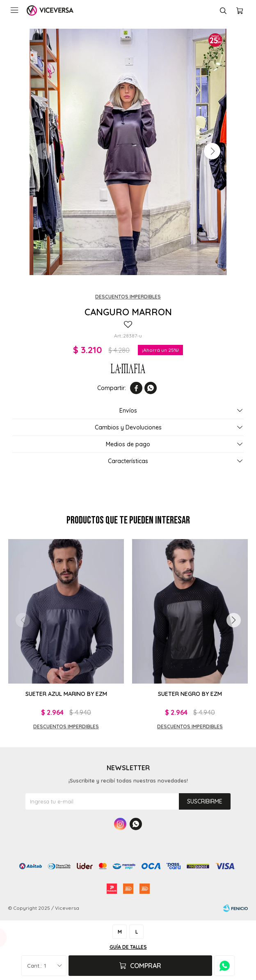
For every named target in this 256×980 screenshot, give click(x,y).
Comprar (146, 966)
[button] (212, 151)
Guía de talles (128, 947)
